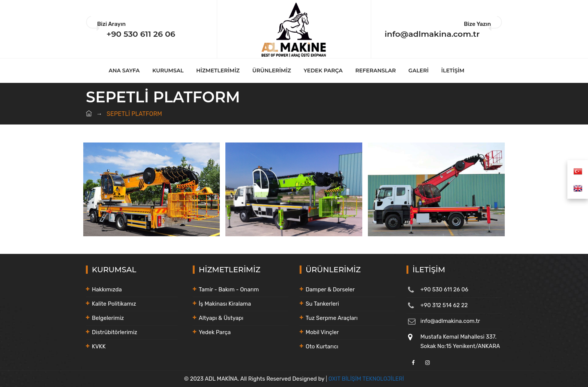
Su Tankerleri (322, 304)
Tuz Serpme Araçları (332, 318)
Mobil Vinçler (322, 332)
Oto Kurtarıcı (322, 346)
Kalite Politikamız (114, 304)
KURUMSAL (168, 70)
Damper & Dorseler (330, 289)
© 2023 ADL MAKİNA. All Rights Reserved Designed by (255, 379)
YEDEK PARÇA (323, 70)
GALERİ (418, 70)
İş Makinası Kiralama (225, 304)
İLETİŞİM (453, 70)
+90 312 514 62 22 (444, 305)
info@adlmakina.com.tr (432, 34)
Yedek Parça (215, 332)
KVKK (99, 346)
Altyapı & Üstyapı (221, 318)
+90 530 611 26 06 (141, 34)
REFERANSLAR (376, 70)
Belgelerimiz (108, 318)
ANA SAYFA (124, 70)
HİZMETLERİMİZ (218, 70)
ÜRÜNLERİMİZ (272, 70)
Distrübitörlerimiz (115, 332)
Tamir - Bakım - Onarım (229, 289)
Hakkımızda (107, 289)
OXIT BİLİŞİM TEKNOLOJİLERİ (366, 379)
